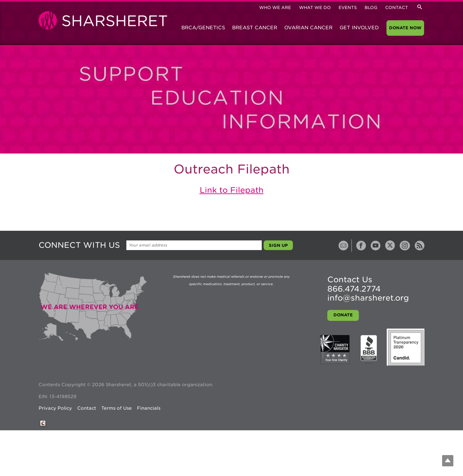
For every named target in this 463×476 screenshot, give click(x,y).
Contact (397, 8)
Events (348, 8)
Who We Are (275, 8)
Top (448, 461)
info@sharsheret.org (368, 298)
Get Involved (359, 28)
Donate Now (405, 28)
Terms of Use (117, 408)
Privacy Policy (55, 408)
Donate (343, 315)
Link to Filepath (232, 190)
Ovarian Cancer (308, 28)
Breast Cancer (255, 28)
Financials (149, 408)
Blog (371, 8)
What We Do (315, 8)
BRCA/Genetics (203, 28)
